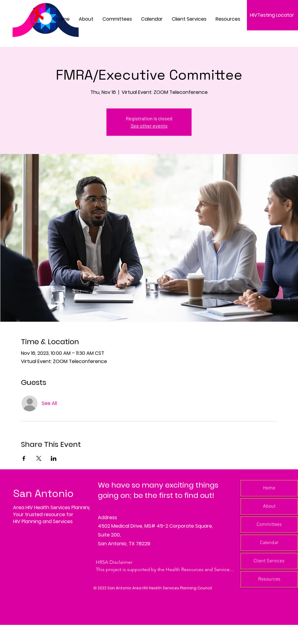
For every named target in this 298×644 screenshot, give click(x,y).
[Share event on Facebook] (24, 458)
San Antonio (43, 493)
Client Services (269, 561)
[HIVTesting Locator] (272, 15)
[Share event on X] (39, 458)
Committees (269, 525)
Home (269, 488)
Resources (269, 579)
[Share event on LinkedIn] (54, 458)
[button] (117, 19)
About (269, 506)
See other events (149, 126)
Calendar (269, 543)
